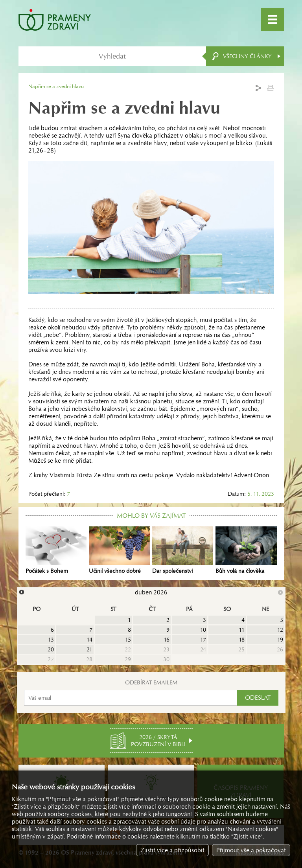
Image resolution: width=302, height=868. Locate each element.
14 (89, 640)
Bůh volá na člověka (246, 550)
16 (167, 640)
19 (280, 640)
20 (51, 649)
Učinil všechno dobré (119, 550)
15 (128, 640)
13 (51, 640)
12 (280, 630)
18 (242, 640)
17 (203, 640)
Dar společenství (183, 550)
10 (203, 630)
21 (89, 649)
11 (242, 630)
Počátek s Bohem (56, 550)
